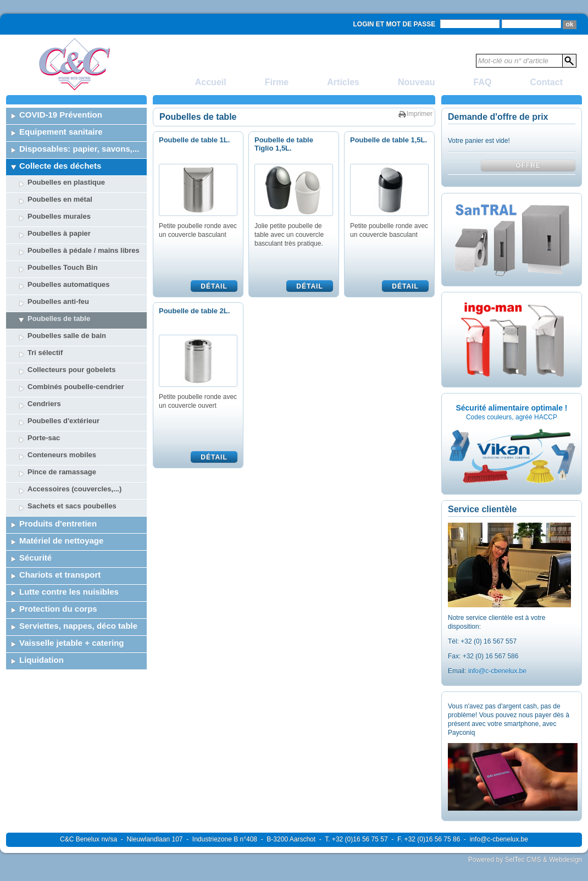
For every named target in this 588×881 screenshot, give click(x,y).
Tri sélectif (45, 353)
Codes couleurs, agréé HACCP (512, 417)
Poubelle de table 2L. (194, 311)
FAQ (483, 82)
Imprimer (420, 114)
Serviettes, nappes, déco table (78, 626)
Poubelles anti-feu (58, 301)
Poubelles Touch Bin (63, 267)
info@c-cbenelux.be (497, 671)
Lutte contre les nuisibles (69, 592)
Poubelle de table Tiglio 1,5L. (284, 144)
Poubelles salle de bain (67, 336)
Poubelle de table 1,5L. (389, 140)
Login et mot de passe (395, 24)
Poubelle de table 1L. (194, 140)
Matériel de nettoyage (61, 541)
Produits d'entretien (58, 523)
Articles (343, 82)
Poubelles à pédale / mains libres (84, 250)
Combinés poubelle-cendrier (76, 387)
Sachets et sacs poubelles (72, 506)
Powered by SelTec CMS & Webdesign (525, 860)
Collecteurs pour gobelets (71, 370)
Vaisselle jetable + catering (72, 643)
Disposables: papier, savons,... (79, 149)
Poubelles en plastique (66, 182)
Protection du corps (58, 609)
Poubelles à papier (59, 233)
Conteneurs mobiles (62, 455)
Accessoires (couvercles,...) (74, 489)
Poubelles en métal (60, 199)
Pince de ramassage (62, 472)
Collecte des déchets (60, 166)
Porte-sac (44, 438)
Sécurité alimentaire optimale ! (511, 408)
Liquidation (41, 660)
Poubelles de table (59, 318)
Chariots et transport (60, 575)
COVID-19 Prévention (61, 115)
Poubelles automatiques (69, 284)
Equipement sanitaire (61, 132)
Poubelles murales (59, 216)
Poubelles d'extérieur (63, 421)
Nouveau (417, 82)
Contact (546, 82)
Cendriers (44, 404)
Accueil (211, 82)
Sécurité (35, 558)
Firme (277, 82)
